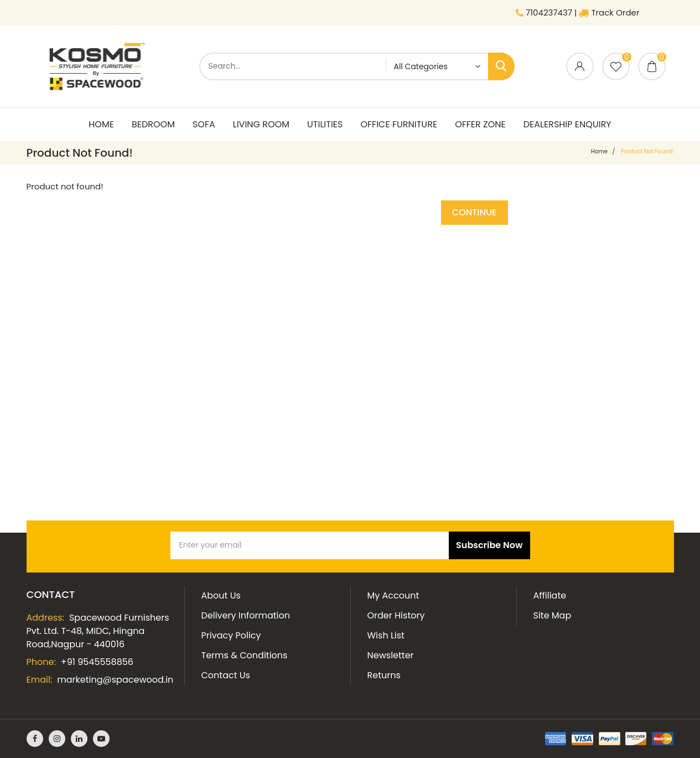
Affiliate (550, 595)
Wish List (386, 635)
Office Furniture (399, 124)
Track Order (609, 12)
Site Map (553, 615)
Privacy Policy (231, 635)
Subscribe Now (489, 545)
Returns (384, 675)
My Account (393, 595)
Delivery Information (246, 615)
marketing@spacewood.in (115, 680)
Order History (396, 615)
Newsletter (391, 655)
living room (261, 124)
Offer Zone (480, 124)
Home (101, 124)
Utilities (325, 124)
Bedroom (153, 124)
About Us (221, 595)
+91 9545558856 (97, 662)
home (599, 151)
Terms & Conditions (245, 655)
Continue (475, 212)
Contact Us (226, 675)
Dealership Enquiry (567, 124)
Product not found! (647, 151)
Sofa (204, 124)
